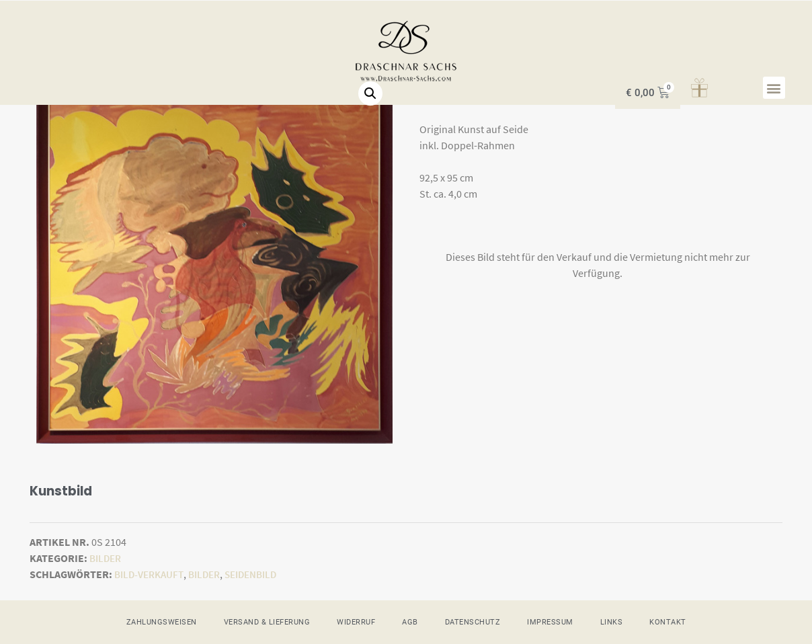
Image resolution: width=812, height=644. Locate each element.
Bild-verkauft (152, 574)
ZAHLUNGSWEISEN (162, 621)
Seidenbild (261, 574)
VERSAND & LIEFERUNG (267, 621)
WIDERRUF (356, 621)
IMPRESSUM (550, 621)
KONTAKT (668, 621)
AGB (410, 621)
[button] (774, 88)
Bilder (107, 558)
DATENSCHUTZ (473, 621)
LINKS (612, 621)
